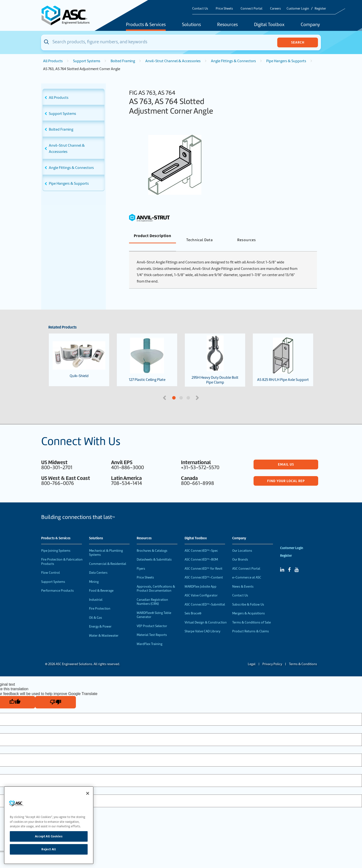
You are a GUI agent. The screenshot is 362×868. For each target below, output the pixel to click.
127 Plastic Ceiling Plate (147, 352)
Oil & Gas (96, 610)
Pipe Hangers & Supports (286, 61)
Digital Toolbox (269, 25)
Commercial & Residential (108, 556)
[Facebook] (289, 562)
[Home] (68, 15)
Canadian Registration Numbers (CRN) (152, 594)
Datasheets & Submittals (154, 552)
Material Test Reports (152, 627)
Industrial (96, 592)
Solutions (191, 25)
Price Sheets (224, 8)
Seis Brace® (193, 605)
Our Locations (242, 543)
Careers (275, 8)
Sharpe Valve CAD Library (202, 623)
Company (310, 25)
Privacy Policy (272, 656)
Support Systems (87, 61)
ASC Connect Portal (246, 561)
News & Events (243, 579)
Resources (227, 25)
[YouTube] (297, 562)
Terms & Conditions (303, 656)
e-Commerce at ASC (247, 570)
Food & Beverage (101, 583)
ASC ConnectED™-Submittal (205, 597)
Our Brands (240, 552)
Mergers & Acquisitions (249, 605)
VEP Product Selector (152, 618)
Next (198, 389)
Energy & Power (100, 619)
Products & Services (146, 25)
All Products (53, 61)
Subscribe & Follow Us (248, 597)
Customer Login (298, 8)
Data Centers (98, 565)
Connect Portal (252, 8)
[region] (49, 825)
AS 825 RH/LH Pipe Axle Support (283, 352)
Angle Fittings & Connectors (233, 61)
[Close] (88, 793)
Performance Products (57, 583)
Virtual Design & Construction (206, 615)
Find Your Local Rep (286, 473)
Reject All (49, 849)
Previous (165, 389)
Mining (94, 574)
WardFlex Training (150, 636)
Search (298, 42)
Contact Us (200, 8)
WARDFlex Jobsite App (201, 579)
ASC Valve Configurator (201, 587)
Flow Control (51, 565)
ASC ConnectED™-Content (204, 570)
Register (320, 8)
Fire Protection (100, 601)
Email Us (286, 456)
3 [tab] (206, 390)
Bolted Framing (123, 61)
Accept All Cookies (49, 836)
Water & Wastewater (104, 628)
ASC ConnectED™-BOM (201, 552)
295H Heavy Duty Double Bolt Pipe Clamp (215, 352)
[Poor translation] (56, 694)
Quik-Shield (79, 352)
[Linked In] (282, 562)
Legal (252, 656)
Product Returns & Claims (251, 623)
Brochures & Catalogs (152, 543)
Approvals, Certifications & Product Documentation (156, 581)
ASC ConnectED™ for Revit (204, 561)
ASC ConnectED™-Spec (201, 543)
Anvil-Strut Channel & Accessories (173, 61)
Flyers (141, 561)
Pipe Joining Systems (56, 543)
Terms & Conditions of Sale (252, 615)
